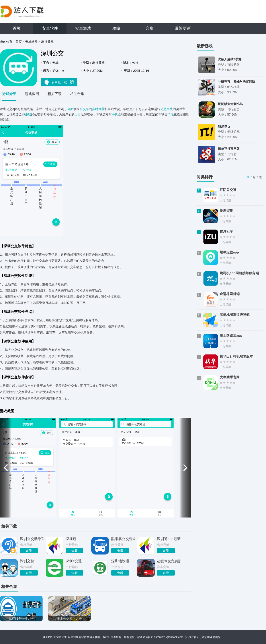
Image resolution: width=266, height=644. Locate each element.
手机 (115, 114)
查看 (29, 551)
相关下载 (55, 94)
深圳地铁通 (120, 561)
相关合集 (77, 94)
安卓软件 (50, 28)
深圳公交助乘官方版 (32, 539)
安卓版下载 (59, 82)
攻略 (116, 28)
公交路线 (166, 109)
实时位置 (98, 109)
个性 (171, 114)
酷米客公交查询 (123, 539)
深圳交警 (27, 561)
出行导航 (47, 42)
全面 (70, 109)
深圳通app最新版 (169, 539)
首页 (17, 28)
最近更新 (183, 28)
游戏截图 (32, 94)
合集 (150, 28)
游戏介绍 (9, 94)
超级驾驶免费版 (169, 561)
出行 (78, 114)
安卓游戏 (83, 28)
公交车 (84, 109)
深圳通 (71, 539)
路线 (28, 114)
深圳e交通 (74, 561)
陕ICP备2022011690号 (56, 637)
